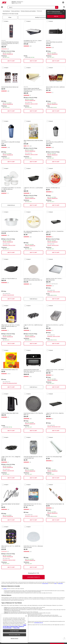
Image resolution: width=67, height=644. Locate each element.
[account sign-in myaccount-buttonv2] (64, 2)
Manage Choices (14, 638)
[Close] (26, 616)
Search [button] (11, 7)
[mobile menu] (2, 7)
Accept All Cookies (14, 631)
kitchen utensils (45, 583)
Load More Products (34, 577)
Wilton (55, 583)
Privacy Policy (17, 628)
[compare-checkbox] (3, 21)
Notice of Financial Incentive (12, 626)
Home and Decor (15, 11)
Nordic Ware (61, 583)
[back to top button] (64, 638)
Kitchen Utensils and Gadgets (28, 11)
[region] (14, 628)
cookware (5, 589)
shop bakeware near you (39, 623)
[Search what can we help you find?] (33, 7)
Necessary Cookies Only (14, 635)
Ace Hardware (6, 11)
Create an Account (56, 11)
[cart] (64, 7)
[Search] (57, 7)
